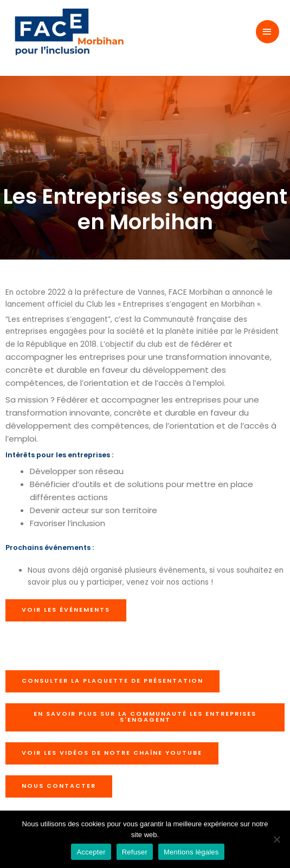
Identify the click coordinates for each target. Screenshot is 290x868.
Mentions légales (191, 852)
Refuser (135, 852)
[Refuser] (276, 839)
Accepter (91, 852)
